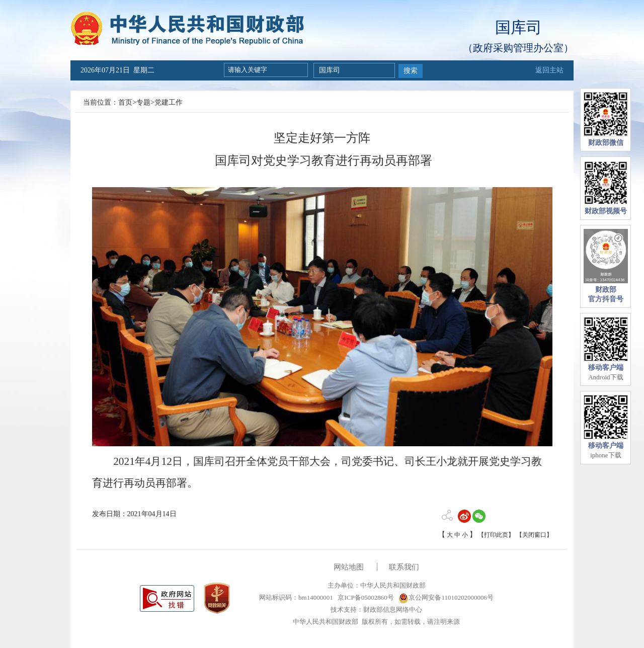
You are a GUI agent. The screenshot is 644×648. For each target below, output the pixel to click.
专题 (143, 102)
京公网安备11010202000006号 (446, 597)
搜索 (411, 71)
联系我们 (404, 567)
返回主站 (549, 70)
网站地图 (349, 567)
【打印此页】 (496, 535)
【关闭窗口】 (534, 535)
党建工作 (169, 102)
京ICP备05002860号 (365, 597)
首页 (125, 102)
